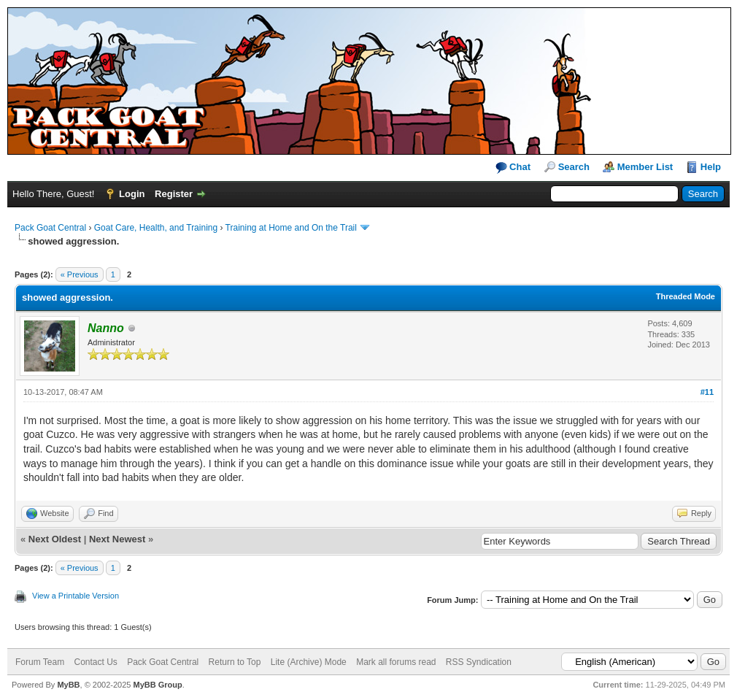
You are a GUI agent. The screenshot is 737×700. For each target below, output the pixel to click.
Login (132, 194)
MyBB (68, 685)
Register (174, 194)
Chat (513, 168)
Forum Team (40, 662)
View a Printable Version (76, 596)
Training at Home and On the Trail (291, 228)
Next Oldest (55, 539)
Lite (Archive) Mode (309, 662)
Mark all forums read (396, 662)
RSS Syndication (479, 662)
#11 (707, 392)
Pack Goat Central (50, 228)
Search (574, 167)
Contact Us (95, 662)
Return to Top (235, 662)
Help (711, 167)
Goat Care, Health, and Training (156, 228)
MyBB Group (157, 685)
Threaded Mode (686, 296)
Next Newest (117, 539)
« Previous (80, 274)
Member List (645, 167)
